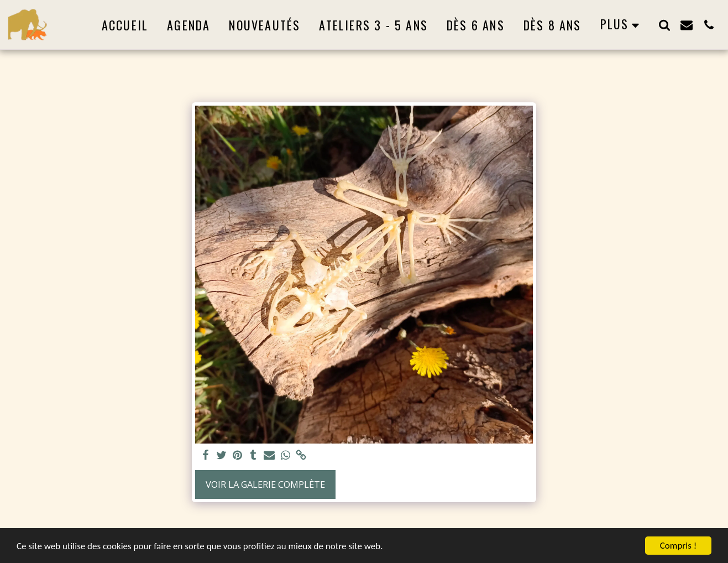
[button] (664, 25)
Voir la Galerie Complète (265, 484)
